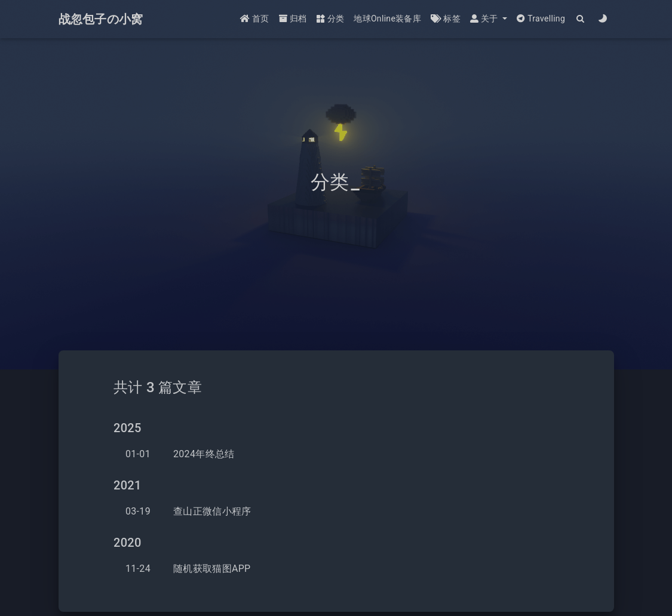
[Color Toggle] (603, 19)
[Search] (581, 19)
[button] (489, 19)
